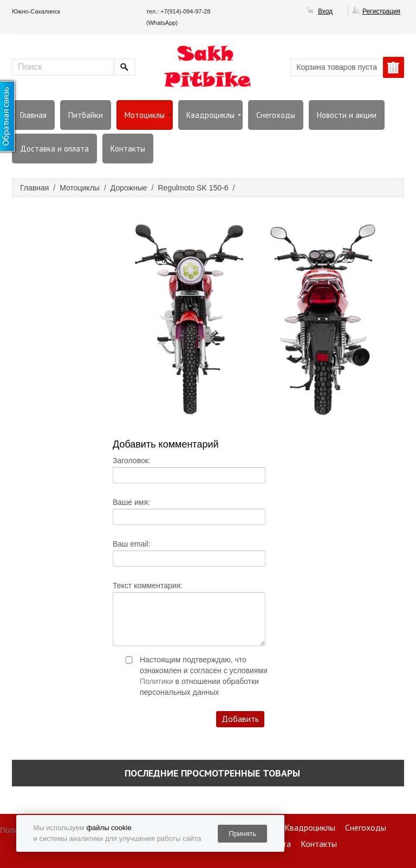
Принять (243, 834)
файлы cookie (109, 828)
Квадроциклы (210, 115)
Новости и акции (347, 115)
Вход (325, 11)
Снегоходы (276, 115)
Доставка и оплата (54, 149)
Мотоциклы (145, 115)
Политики (157, 681)
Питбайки (86, 115)
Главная (33, 115)
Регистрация (381, 11)
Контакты (128, 149)
